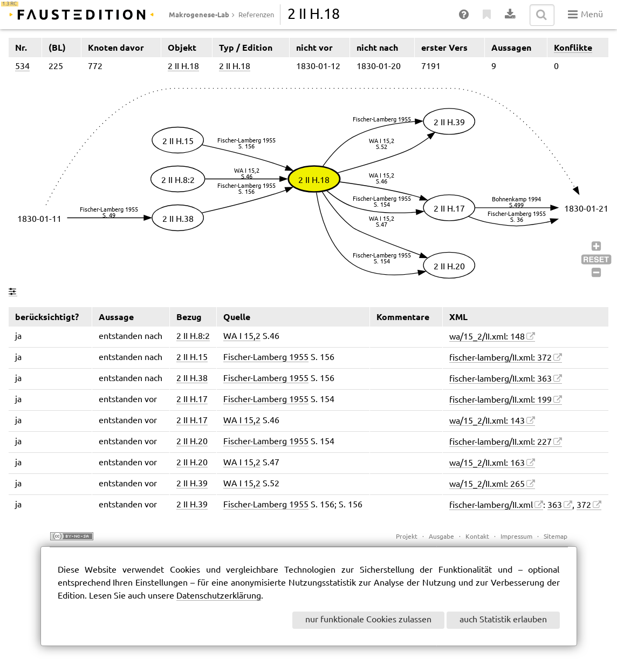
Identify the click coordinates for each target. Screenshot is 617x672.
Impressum (516, 537)
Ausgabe (441, 537)
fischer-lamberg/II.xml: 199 (501, 400)
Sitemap (556, 537)
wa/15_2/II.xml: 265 (487, 484)
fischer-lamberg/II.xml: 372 (501, 358)
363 (555, 505)
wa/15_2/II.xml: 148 (487, 337)
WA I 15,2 (242, 337)
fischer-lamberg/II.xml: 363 (501, 379)
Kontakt (477, 537)
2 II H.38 (192, 379)
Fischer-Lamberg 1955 (266, 358)
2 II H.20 (192, 442)
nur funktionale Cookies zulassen (368, 620)
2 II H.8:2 (193, 337)
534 (22, 67)
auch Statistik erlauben (503, 620)
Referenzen (256, 15)
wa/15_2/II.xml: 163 (487, 463)
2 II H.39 (192, 484)
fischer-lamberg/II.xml (491, 505)
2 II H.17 (192, 400)
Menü (585, 15)
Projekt (407, 537)
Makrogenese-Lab (199, 15)
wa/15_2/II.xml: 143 (487, 421)
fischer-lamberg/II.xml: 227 (501, 442)
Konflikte (573, 47)
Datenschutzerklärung (219, 596)
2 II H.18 (183, 67)
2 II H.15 (192, 358)
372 (584, 505)
